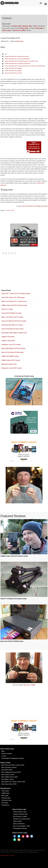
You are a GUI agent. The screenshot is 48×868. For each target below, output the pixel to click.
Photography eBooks (20, 828)
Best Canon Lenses (8, 775)
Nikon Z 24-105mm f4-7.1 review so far (14, 301)
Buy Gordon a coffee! (20, 817)
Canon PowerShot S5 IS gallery (13, 68)
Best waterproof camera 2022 (11, 772)
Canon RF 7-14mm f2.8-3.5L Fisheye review (16, 294)
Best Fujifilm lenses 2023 (10, 777)
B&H (20, 26)
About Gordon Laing (20, 812)
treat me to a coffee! (19, 30)
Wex (35, 26)
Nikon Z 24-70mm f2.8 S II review (12, 317)
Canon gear (5, 791)
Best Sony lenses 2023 (9, 784)
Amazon (15, 26)
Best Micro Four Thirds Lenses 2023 (13, 782)
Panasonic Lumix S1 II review (11, 345)
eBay (30, 26)
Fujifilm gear (5, 793)
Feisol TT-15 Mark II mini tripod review (14, 599)
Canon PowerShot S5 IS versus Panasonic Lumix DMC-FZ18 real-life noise (25, 66)
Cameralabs (10, 3)
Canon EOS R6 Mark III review (11, 313)
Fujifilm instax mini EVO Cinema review (14, 305)
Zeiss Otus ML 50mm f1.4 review (12, 325)
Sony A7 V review (7, 309)
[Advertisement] (15, 274)
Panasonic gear (6, 800)
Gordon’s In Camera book (22, 819)
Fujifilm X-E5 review (8, 337)
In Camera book (23, 28)
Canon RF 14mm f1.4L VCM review (13, 297)
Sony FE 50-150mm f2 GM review (12, 352)
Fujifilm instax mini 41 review (11, 360)
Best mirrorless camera (9, 767)
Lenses (4, 756)
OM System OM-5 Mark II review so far (14, 333)
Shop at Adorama (19, 824)
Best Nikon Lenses (7, 779)
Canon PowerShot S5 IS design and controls (17, 56)
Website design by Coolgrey (7, 855)
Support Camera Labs (20, 814)
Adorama (25, 26)
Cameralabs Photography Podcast (13, 758)
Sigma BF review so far (9, 364)
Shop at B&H (17, 821)
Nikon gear (5, 796)
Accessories (5, 805)
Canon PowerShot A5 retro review (12, 329)
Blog (3, 751)
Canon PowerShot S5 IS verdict (13, 73)
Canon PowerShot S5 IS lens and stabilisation (17, 59)
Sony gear (5, 803)
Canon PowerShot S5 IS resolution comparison (17, 64)
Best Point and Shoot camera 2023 (13, 765)
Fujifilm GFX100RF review (10, 356)
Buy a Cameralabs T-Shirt (22, 826)
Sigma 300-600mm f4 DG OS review (13, 348)
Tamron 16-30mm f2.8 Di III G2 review (14, 321)
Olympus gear (6, 798)
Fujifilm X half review (8, 341)
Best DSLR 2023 (7, 770)
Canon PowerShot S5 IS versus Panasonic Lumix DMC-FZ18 (21, 61)
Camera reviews (7, 754)
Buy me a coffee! (30, 685)
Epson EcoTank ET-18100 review (12, 641)
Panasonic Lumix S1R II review (12, 368)
